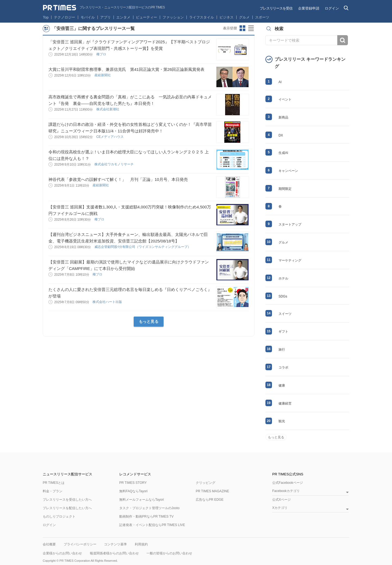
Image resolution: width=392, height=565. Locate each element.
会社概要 (49, 544)
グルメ (244, 17)
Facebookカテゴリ (286, 491)
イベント (285, 99)
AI (280, 82)
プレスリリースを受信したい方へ (67, 500)
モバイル (88, 17)
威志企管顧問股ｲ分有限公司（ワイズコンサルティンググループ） (143, 247)
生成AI (283, 153)
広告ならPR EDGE (210, 500)
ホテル (283, 278)
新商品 (283, 117)
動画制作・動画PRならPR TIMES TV (146, 517)
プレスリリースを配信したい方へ (67, 508)
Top (46, 17)
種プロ (102, 54)
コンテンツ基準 (115, 544)
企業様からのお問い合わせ (62, 553)
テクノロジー (65, 17)
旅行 (282, 350)
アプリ (105, 17)
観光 (282, 421)
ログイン (332, 8)
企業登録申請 (309, 8)
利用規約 (141, 544)
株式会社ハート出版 (108, 302)
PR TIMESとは (54, 483)
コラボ (283, 367)
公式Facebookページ (288, 483)
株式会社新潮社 (108, 109)
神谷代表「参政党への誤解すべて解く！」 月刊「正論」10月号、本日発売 (118, 179)
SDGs (283, 296)
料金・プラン (53, 491)
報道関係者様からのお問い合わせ (114, 553)
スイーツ (285, 314)
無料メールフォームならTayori (142, 500)
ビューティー (146, 17)
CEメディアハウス (111, 137)
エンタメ (123, 17)
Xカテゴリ (280, 508)
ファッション (173, 17)
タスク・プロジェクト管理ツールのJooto (149, 508)
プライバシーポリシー (80, 544)
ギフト (283, 332)
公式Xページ (281, 500)
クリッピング (206, 483)
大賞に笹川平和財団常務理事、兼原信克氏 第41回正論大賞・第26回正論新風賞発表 (126, 69)
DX (281, 135)
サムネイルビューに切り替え (243, 28)
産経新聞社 (103, 75)
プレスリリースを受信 (276, 8)
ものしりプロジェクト (59, 517)
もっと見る (149, 321)
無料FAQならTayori (133, 491)
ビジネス (226, 17)
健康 (282, 385)
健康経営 (285, 403)
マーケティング (290, 260)
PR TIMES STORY (133, 483)
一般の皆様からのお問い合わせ (169, 553)
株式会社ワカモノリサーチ (114, 164)
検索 (343, 40)
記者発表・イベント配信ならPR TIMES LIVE (152, 525)
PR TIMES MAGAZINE (212, 491)
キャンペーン (288, 171)
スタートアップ (290, 224)
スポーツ (262, 17)
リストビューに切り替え (251, 28)
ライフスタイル (202, 17)
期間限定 (285, 189)
